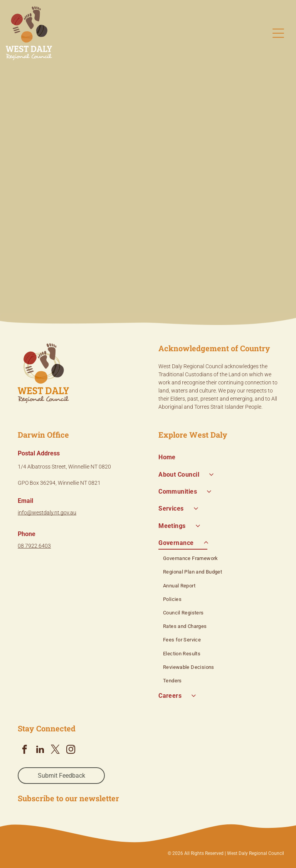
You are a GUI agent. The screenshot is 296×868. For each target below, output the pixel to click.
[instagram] (71, 750)
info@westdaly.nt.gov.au (47, 513)
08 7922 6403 (34, 546)
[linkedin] (40, 750)
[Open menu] (278, 33)
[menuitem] (218, 457)
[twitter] (55, 750)
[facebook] (24, 750)
